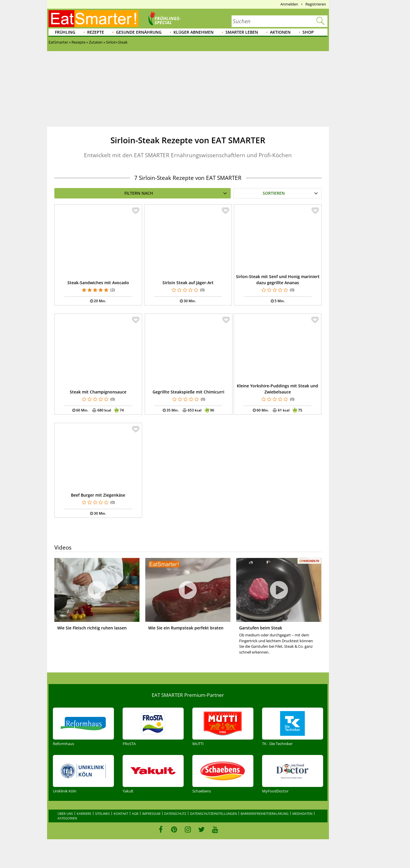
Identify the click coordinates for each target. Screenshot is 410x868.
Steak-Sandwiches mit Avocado (98, 283)
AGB (135, 814)
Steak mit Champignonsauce (98, 392)
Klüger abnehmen (194, 32)
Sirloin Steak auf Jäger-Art (188, 283)
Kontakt (121, 814)
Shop (308, 32)
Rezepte (96, 32)
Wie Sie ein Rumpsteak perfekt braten (186, 628)
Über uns (65, 814)
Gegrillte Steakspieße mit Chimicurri (188, 392)
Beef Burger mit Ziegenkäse (98, 495)
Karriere (84, 814)
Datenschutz (175, 814)
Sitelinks (102, 814)
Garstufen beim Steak (261, 628)
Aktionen (280, 32)
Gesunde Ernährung (139, 32)
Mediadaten (302, 814)
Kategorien (67, 818)
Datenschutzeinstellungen (213, 814)
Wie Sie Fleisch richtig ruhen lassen (92, 628)
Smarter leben (242, 32)
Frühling (65, 32)
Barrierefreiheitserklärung (265, 814)
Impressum (151, 814)
